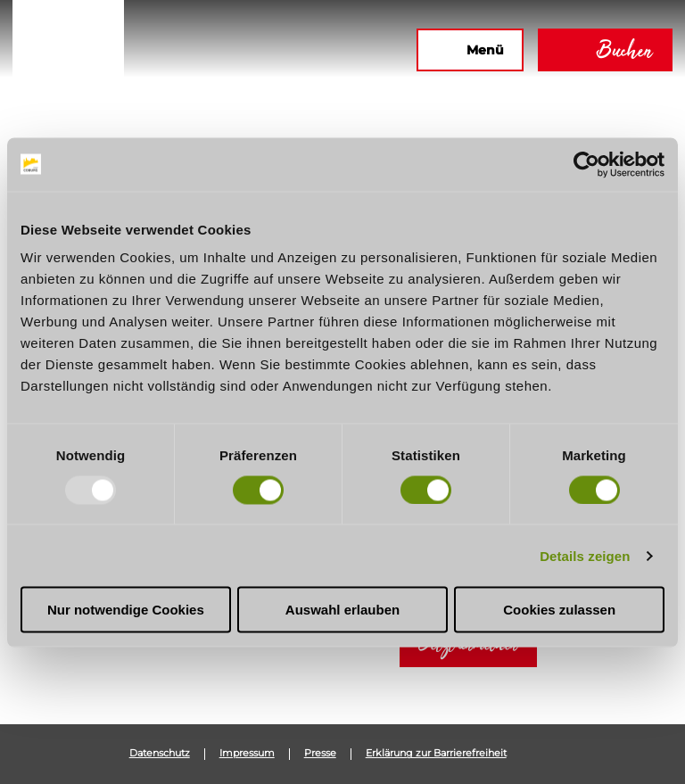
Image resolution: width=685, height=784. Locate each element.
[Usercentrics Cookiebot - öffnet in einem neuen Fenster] (586, 164)
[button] (210, 50)
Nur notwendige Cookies (126, 610)
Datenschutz (160, 754)
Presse (320, 754)
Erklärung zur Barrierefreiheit (436, 754)
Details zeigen (585, 555)
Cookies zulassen (559, 610)
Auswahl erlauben (342, 610)
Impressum (247, 754)
